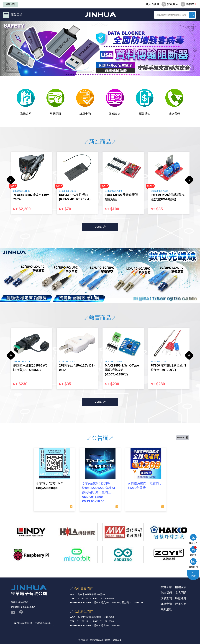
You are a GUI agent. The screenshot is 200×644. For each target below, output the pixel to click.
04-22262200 (107, 598)
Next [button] (189, 181)
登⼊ (148, 4)
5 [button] (109, 296)
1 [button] (90, 296)
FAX (95, 598)
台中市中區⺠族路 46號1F (91, 594)
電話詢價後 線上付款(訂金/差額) (32, 623)
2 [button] (95, 296)
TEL (72, 598)
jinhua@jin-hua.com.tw (23, 607)
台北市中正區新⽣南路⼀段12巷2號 (96, 617)
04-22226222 (84, 598)
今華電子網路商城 (100, 15)
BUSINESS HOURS (81, 602)
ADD (73, 594)
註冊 (156, 4)
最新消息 (10, 4)
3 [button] (99, 296)
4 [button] (104, 296)
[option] (100, 48)
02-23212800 (107, 621)
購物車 (188, 4)
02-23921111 (84, 621)
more (98, 227)
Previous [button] (11, 181)
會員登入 (170, 4)
